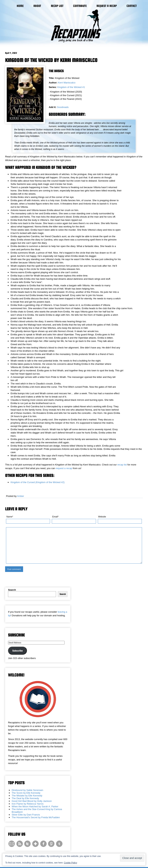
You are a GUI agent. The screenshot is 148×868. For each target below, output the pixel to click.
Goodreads (63, 107)
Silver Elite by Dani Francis (26, 815)
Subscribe (18, 651)
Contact (132, 6)
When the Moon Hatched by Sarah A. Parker (35, 806)
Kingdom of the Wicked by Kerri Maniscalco (51, 60)
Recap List (57, 6)
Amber (21, 496)
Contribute (80, 6)
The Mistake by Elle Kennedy (27, 796)
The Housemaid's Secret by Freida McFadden (36, 817)
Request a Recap (107, 6)
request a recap (64, 468)
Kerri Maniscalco (67, 83)
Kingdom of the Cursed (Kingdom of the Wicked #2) (38, 482)
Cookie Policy (70, 863)
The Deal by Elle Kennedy (25, 798)
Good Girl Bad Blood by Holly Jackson (32, 801)
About (37, 6)
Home (20, 6)
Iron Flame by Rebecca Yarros (28, 804)
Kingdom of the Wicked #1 (71, 87)
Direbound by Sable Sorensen (27, 790)
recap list (122, 465)
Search (12, 590)
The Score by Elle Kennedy (26, 793)
